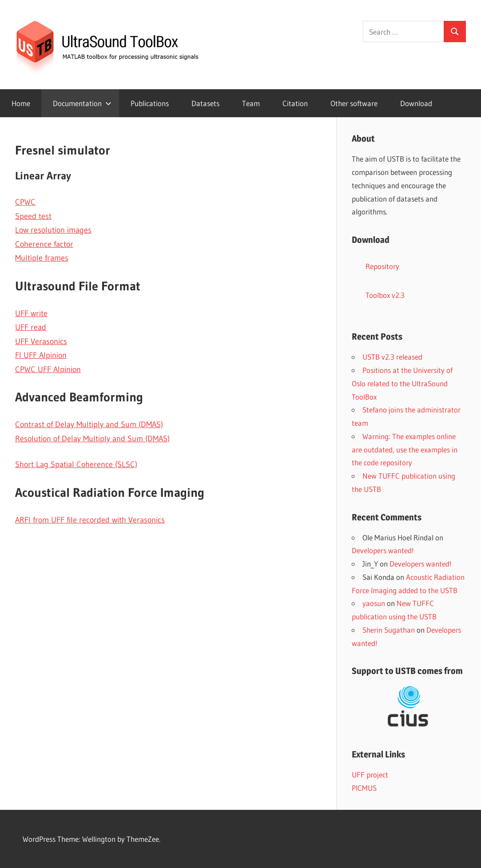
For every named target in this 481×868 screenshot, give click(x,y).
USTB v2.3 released (392, 357)
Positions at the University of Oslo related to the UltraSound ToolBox (402, 383)
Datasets (205, 103)
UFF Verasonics (41, 341)
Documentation (82, 103)
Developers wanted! (383, 550)
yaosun (374, 603)
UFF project (370, 775)
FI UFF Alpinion (41, 355)
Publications (150, 103)
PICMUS (364, 788)
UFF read (31, 327)
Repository (382, 266)
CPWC (25, 202)
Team (251, 103)
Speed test (33, 216)
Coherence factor (44, 244)
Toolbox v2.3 (385, 295)
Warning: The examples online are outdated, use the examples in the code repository (405, 450)
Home (21, 103)
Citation (295, 103)
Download (416, 103)
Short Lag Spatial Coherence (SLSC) (76, 464)
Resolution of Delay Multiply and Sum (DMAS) (92, 439)
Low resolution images (53, 230)
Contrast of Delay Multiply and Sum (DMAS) (89, 424)
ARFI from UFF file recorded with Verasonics (90, 520)
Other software (354, 103)
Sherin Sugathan (389, 630)
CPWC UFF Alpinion (48, 369)
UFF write (31, 313)
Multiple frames (42, 258)
